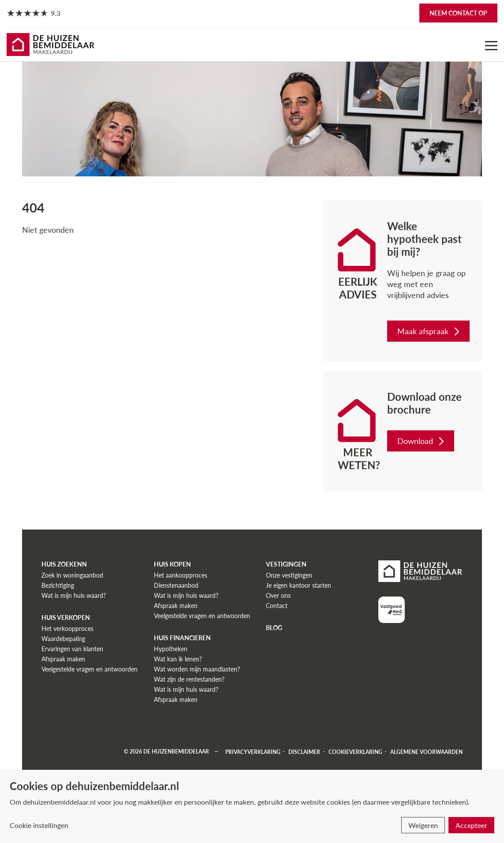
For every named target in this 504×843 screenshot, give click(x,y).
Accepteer (471, 825)
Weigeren (423, 825)
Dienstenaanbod (176, 585)
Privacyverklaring (253, 752)
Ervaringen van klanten (72, 649)
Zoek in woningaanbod (72, 575)
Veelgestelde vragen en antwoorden (90, 669)
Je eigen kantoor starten (299, 585)
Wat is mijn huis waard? (74, 595)
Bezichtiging (58, 585)
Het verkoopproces (67, 629)
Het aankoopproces (181, 575)
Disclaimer (304, 752)
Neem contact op (458, 13)
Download (422, 441)
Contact (277, 606)
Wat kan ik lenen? (178, 659)
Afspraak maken (63, 659)
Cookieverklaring (355, 752)
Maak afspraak (429, 331)
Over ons (278, 595)
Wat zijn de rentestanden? (189, 679)
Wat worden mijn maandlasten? (197, 669)
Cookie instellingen (39, 825)
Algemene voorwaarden (426, 752)
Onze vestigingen (289, 575)
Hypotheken (171, 649)
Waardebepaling (63, 639)
